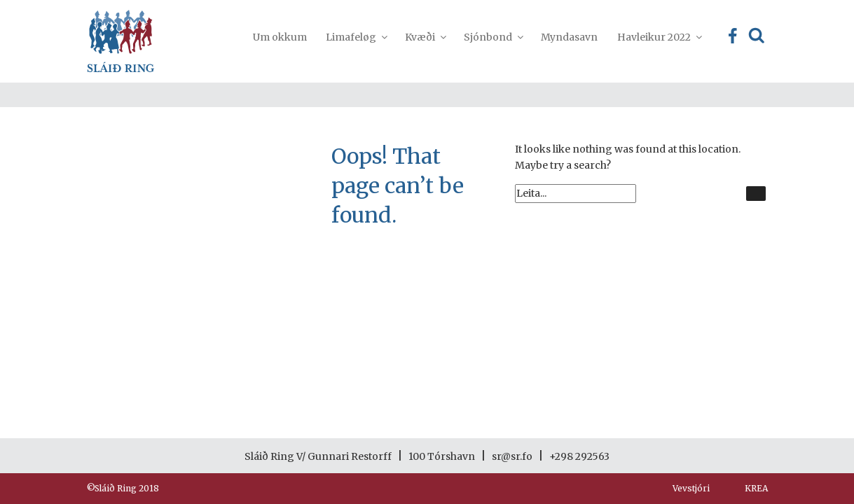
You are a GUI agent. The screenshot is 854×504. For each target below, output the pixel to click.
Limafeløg (356, 37)
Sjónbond (493, 37)
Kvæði (425, 37)
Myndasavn (569, 37)
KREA (756, 488)
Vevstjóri (691, 488)
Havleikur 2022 (659, 37)
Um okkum (280, 37)
